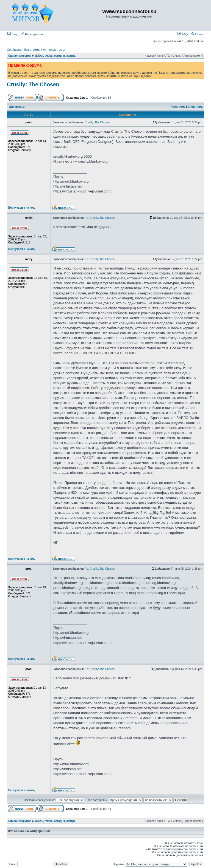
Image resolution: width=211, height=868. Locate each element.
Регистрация (32, 34)
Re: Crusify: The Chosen (100, 218)
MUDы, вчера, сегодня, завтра (55, 56)
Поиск (197, 34)
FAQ (183, 34)
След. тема (195, 107)
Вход (13, 34)
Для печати (17, 107)
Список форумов (20, 56)
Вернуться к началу (22, 208)
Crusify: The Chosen (33, 84)
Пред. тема (178, 107)
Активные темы (54, 50)
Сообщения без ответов (24, 50)
